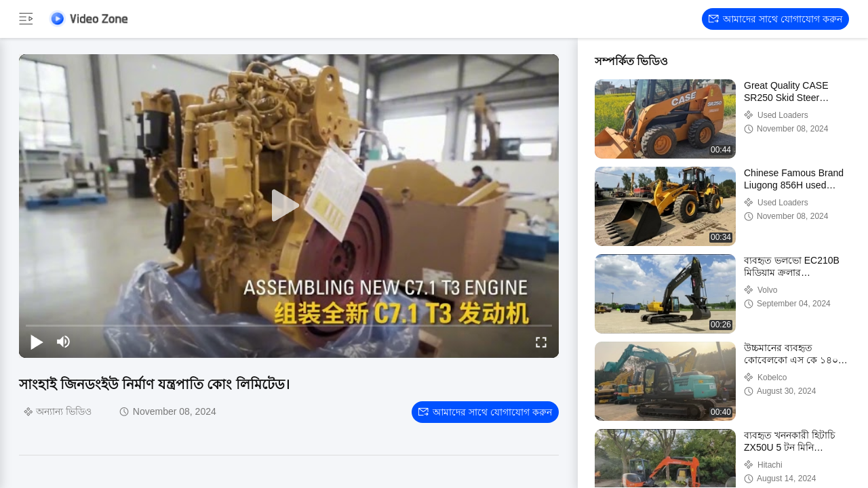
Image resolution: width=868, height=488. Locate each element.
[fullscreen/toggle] (541, 342)
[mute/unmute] (64, 342)
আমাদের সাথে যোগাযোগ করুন (775, 19)
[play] (289, 206)
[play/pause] (37, 342)
